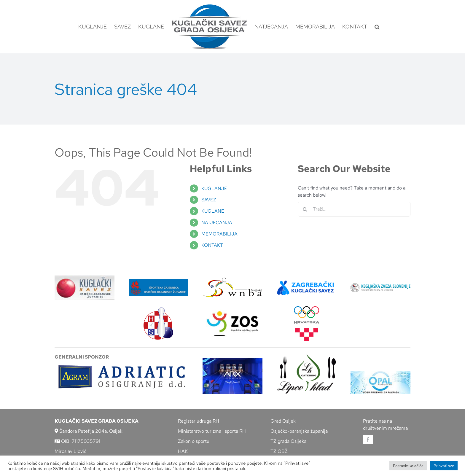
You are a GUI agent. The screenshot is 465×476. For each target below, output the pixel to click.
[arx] (232, 360)
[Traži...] (354, 209)
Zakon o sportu (194, 441)
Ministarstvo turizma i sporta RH (212, 431)
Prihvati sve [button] (444, 466)
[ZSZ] (159, 281)
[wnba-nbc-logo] (232, 280)
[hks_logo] (158, 310)
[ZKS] (307, 282)
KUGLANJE (214, 188)
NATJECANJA (217, 223)
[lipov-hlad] (307, 356)
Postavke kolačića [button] (408, 466)
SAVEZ (209, 200)
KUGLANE (213, 211)
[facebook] (368, 440)
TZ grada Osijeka (288, 441)
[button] (377, 27)
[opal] (380, 373)
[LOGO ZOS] (232, 312)
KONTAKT (212, 245)
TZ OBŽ (279, 451)
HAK (183, 451)
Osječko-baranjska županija (299, 431)
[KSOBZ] (85, 277)
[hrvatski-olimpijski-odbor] (307, 308)
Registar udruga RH (199, 421)
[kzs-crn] (380, 285)
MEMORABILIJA (219, 234)
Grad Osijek (283, 421)
